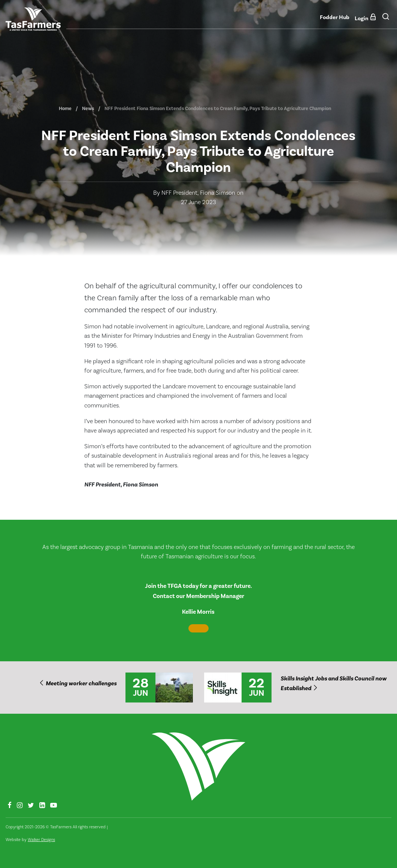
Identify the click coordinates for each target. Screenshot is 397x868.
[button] (386, 19)
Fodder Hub (335, 17)
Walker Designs (41, 840)
